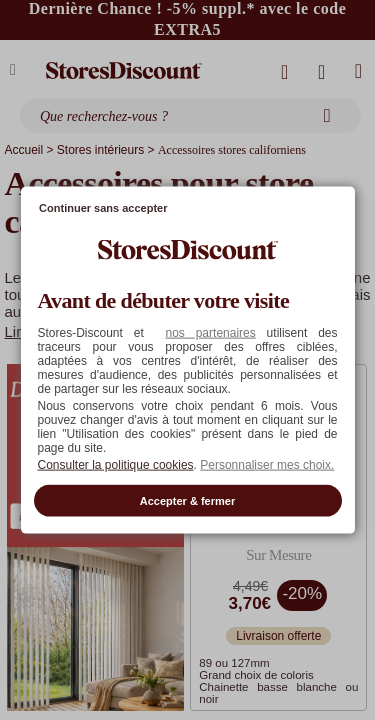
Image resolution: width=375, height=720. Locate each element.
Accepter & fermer (187, 500)
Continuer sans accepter (103, 208)
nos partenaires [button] (210, 332)
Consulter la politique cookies (116, 464)
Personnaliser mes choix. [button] (267, 464)
